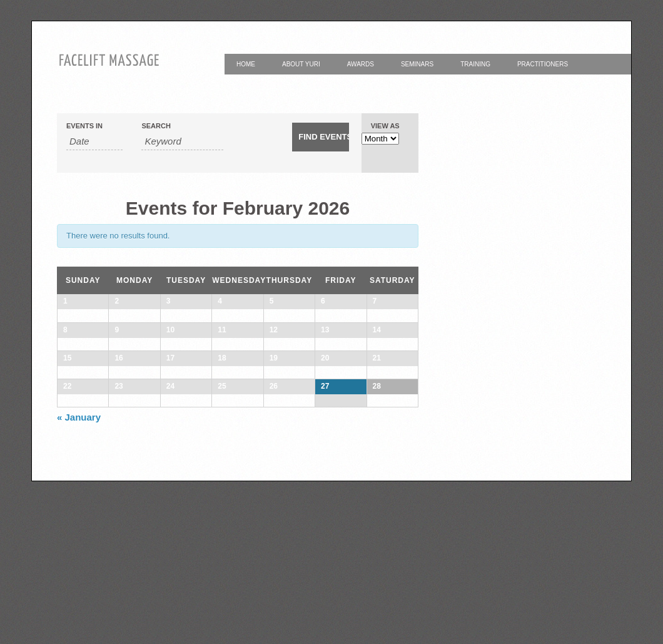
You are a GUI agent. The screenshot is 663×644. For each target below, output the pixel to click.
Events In (84, 126)
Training (475, 64)
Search (156, 126)
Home (246, 64)
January (79, 580)
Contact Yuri (260, 85)
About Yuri (301, 64)
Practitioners (543, 64)
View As (385, 126)
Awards (361, 64)
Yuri (317, 85)
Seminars (417, 64)
